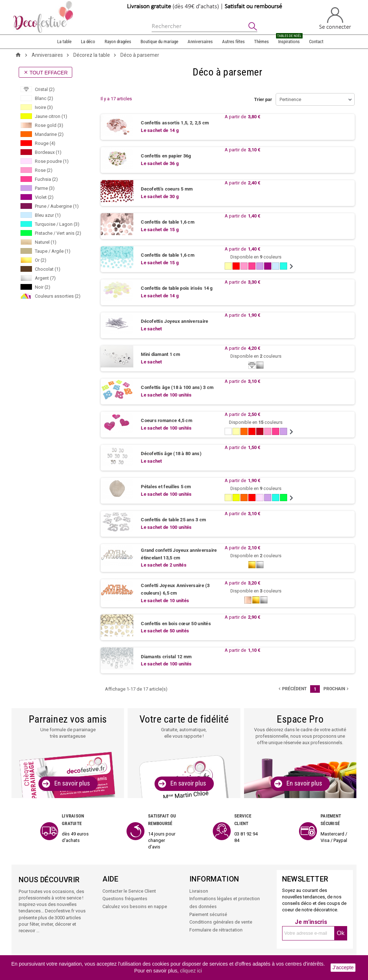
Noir (43, 287)
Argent (45, 278)
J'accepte (343, 967)
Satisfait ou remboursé (253, 7)
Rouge (45, 143)
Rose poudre (52, 161)
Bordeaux (48, 152)
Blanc (44, 98)
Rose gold (49, 125)
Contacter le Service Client (129, 892)
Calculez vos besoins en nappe (135, 907)
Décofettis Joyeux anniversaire (174, 322)
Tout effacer (46, 73)
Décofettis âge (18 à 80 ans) (171, 454)
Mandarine (49, 134)
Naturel (46, 242)
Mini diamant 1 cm (160, 355)
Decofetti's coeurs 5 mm (167, 189)
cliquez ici (191, 971)
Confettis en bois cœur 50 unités (176, 624)
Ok (341, 934)
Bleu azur (48, 215)
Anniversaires (200, 42)
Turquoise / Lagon (57, 224)
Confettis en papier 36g (166, 156)
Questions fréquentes (125, 900)
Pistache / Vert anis (58, 233)
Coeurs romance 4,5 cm (167, 421)
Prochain (337, 690)
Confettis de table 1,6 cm (168, 222)
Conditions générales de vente (221, 922)
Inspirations (289, 40)
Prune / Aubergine (57, 206)
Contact (316, 42)
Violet (44, 197)
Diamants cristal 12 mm (166, 657)
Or (41, 260)
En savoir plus (72, 784)
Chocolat (48, 269)
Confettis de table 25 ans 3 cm (173, 520)
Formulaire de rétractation (216, 930)
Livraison (199, 892)
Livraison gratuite (149, 7)
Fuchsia (46, 179)
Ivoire (44, 107)
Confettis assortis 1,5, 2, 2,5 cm (175, 123)
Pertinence (290, 99)
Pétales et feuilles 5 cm (166, 487)
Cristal (45, 89)
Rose (44, 170)
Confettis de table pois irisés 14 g (177, 288)
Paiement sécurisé (208, 915)
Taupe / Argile (53, 251)
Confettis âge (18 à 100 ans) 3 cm (177, 388)
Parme (45, 188)
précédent (292, 690)
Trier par (263, 99)
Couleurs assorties (58, 296)
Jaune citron (51, 116)
